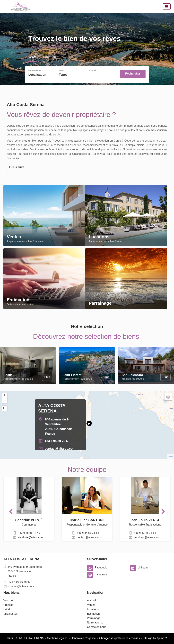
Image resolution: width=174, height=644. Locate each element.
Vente (32, 57)
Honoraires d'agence (83, 638)
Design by (155, 638)
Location (50, 57)
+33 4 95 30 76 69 (57, 441)
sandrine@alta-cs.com (32, 537)
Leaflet (170, 457)
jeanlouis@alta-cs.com (148, 537)
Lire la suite (17, 167)
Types (62, 70)
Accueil (20, 6)
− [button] (5, 401)
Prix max (93, 70)
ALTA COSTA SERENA (21, 559)
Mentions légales (57, 638)
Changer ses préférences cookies (119, 638)
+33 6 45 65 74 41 (29, 533)
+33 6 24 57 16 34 (88, 533)
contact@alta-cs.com (60, 449)
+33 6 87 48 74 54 (145, 533)
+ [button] (5, 395)
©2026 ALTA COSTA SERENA (25, 638)
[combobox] (41, 75)
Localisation (35, 70)
